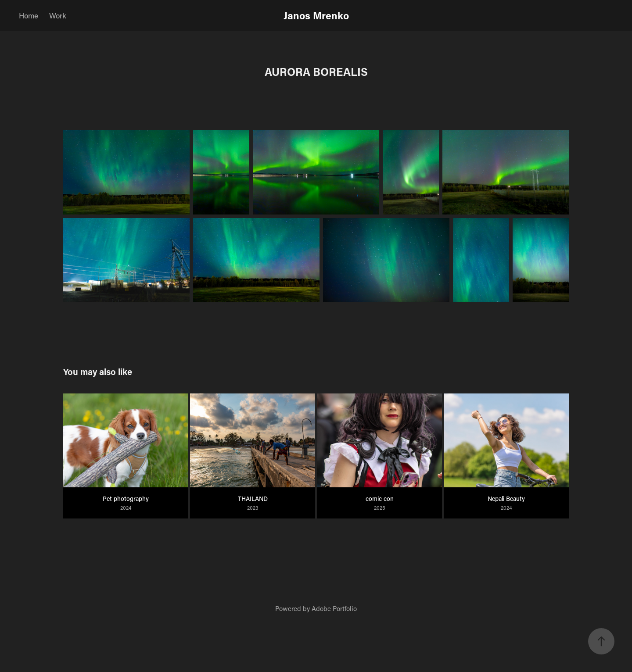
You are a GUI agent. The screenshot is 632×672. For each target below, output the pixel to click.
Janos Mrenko (316, 15)
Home (29, 15)
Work (58, 15)
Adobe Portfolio (334, 608)
